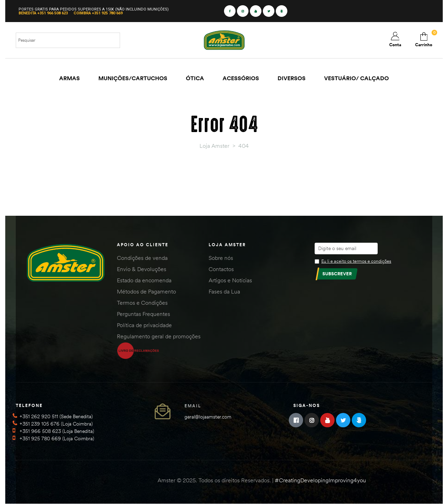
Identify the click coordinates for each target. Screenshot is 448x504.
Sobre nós (221, 258)
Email (193, 406)
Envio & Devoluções (142, 269)
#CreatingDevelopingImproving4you (320, 480)
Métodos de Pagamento (146, 291)
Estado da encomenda (144, 280)
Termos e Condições (142, 303)
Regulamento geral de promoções (159, 336)
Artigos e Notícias (230, 280)
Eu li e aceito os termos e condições (356, 261)
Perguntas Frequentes (143, 314)
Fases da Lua (224, 291)
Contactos (221, 269)
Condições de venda (142, 258)
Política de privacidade (144, 325)
